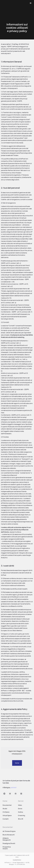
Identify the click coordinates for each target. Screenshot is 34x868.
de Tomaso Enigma (9, 832)
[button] (31, 3)
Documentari (7, 806)
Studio (5, 810)
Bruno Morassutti (9, 836)
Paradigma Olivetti (9, 845)
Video (20, 806)
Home (17, 763)
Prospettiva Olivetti (7, 849)
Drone (20, 810)
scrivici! (14, 789)
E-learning (22, 817)
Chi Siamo (6, 813)
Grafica (20, 813)
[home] (7, 3)
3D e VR (21, 820)
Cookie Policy (17, 860)
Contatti (6, 820)
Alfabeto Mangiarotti (7, 840)
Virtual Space (7, 817)
